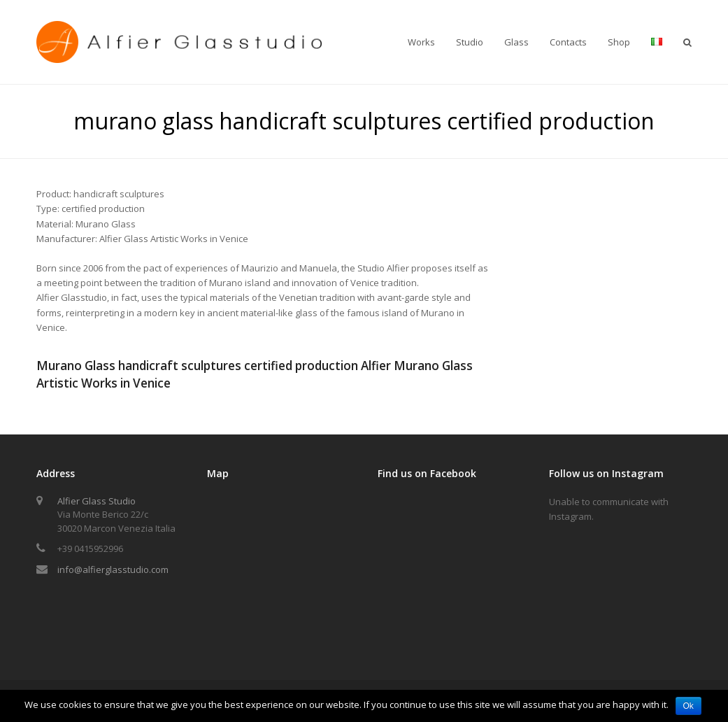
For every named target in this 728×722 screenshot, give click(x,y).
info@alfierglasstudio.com (113, 569)
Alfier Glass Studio (97, 501)
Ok (688, 706)
